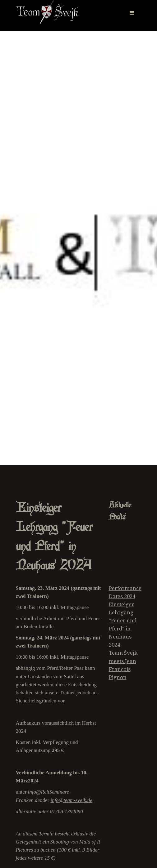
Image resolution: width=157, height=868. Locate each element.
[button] (132, 9)
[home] (47, 12)
